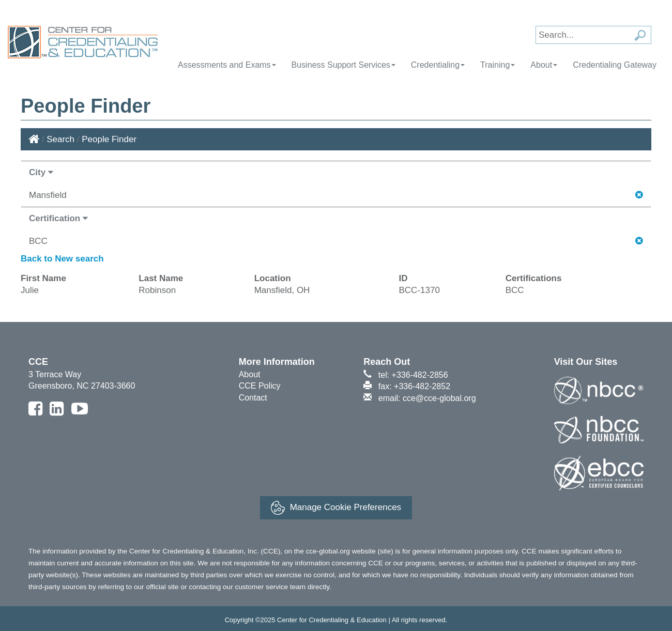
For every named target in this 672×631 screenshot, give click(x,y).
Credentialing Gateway (615, 65)
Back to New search (62, 259)
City (41, 172)
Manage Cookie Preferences (336, 508)
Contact (253, 398)
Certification (58, 218)
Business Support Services (343, 65)
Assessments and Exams (227, 65)
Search (60, 139)
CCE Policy (260, 386)
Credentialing (438, 65)
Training (498, 65)
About (544, 65)
